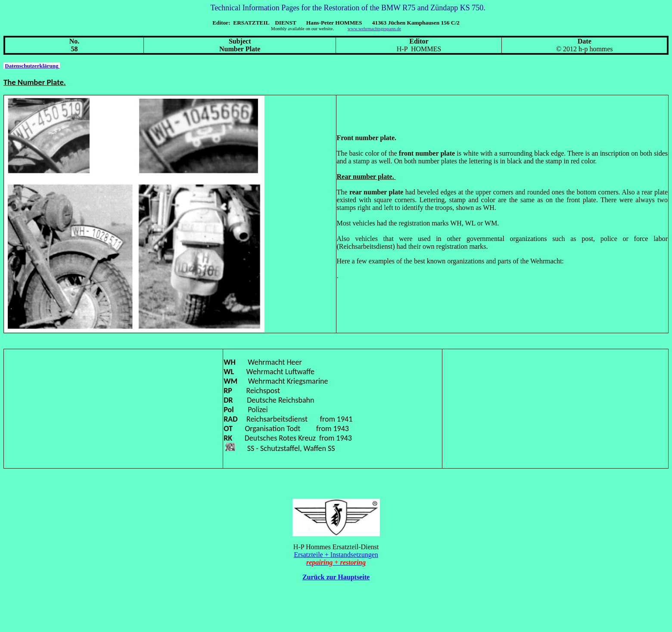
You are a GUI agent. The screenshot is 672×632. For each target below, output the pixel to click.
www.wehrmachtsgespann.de (374, 29)
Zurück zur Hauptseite (336, 577)
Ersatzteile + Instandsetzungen (336, 555)
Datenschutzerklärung (32, 66)
